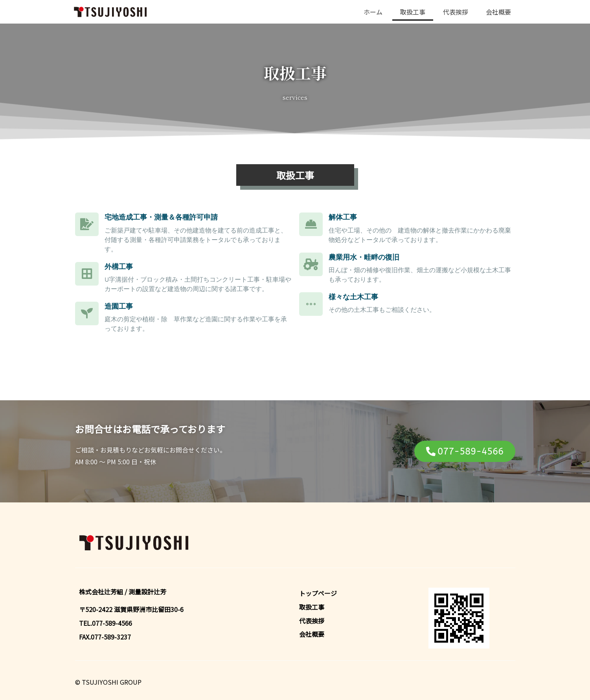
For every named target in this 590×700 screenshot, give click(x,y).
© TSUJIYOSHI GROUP (108, 682)
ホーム (373, 12)
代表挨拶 (456, 12)
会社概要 (498, 12)
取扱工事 (413, 12)
